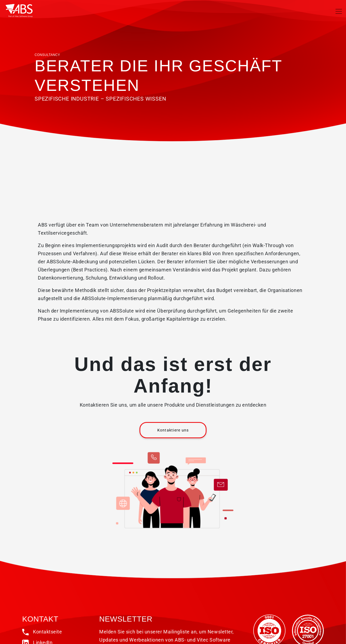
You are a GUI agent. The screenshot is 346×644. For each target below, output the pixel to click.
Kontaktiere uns (173, 430)
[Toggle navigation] (339, 11)
